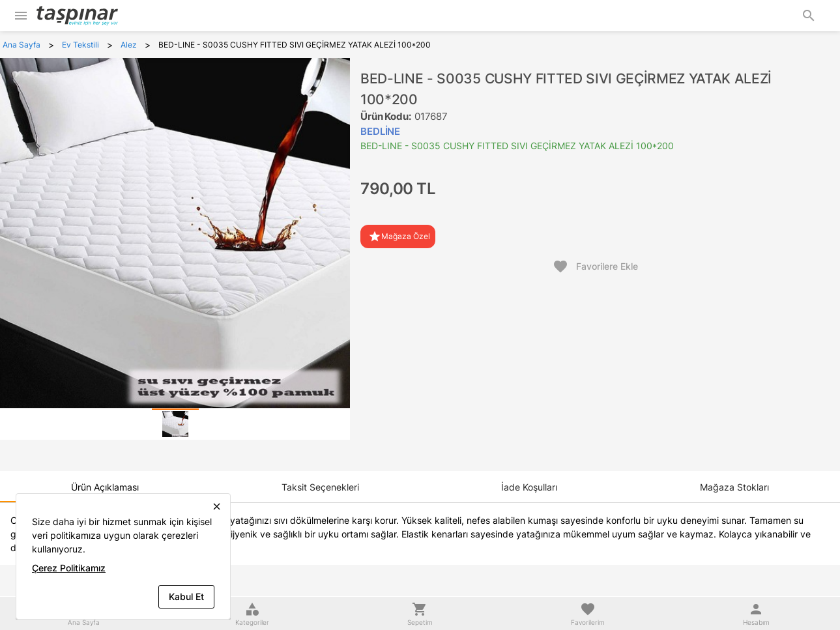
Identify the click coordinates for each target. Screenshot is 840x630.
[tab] (175, 424)
